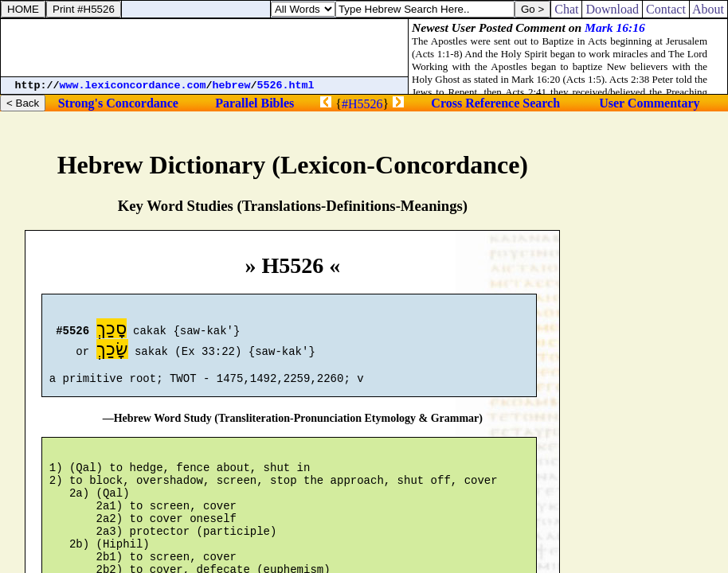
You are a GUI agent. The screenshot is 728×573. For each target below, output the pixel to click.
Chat (566, 9)
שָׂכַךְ (112, 351)
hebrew (232, 86)
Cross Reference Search (495, 103)
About (708, 9)
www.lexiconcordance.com (133, 86)
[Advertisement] (205, 48)
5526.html (286, 86)
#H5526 (362, 104)
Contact (666, 9)
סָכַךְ (112, 331)
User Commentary (649, 103)
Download (612, 9)
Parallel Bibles (254, 103)
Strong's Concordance (118, 103)
